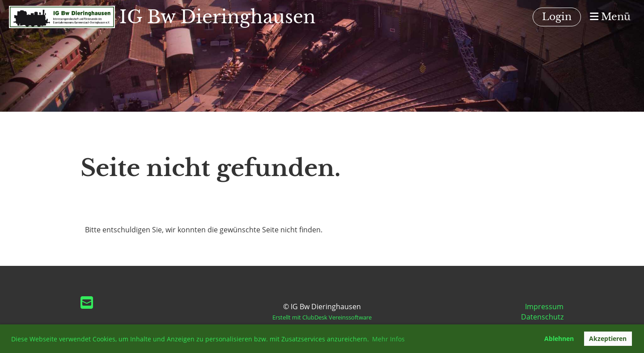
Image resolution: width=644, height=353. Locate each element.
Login (557, 17)
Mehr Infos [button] (388, 339)
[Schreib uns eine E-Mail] (87, 302)
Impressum (544, 307)
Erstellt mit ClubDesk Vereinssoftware (322, 317)
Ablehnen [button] (559, 338)
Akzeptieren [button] (608, 338)
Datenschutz (542, 317)
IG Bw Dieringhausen (218, 17)
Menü (610, 17)
